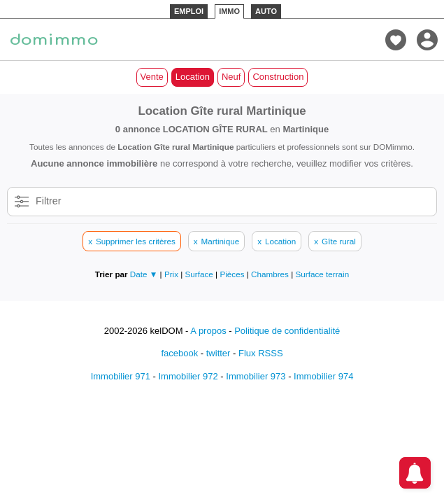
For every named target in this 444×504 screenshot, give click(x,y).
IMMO (229, 11)
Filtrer (49, 201)
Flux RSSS (261, 353)
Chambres (271, 274)
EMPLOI (189, 11)
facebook (179, 353)
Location (193, 77)
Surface (201, 274)
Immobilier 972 (188, 376)
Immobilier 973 (256, 376)
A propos (208, 331)
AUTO (266, 11)
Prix (172, 274)
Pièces (233, 274)
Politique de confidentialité (287, 331)
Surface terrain (323, 274)
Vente (152, 77)
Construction (278, 77)
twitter (219, 353)
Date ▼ (144, 274)
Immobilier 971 (121, 376)
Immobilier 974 (323, 376)
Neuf (231, 77)
